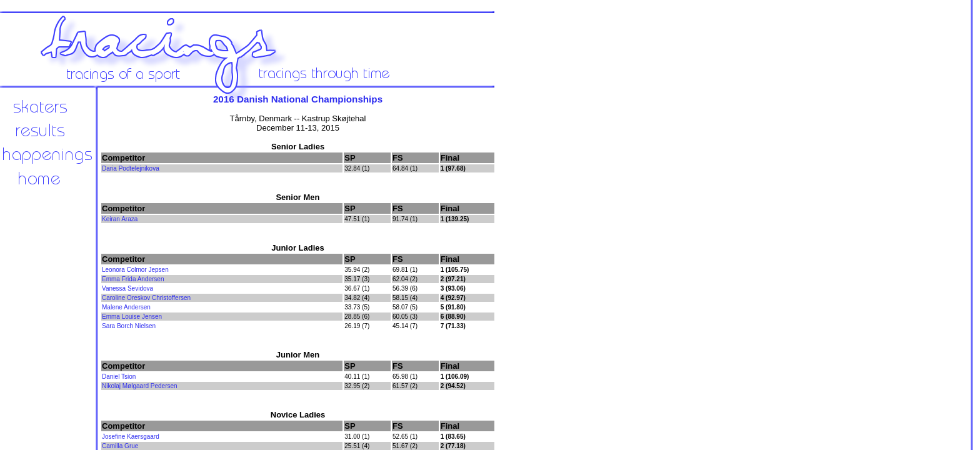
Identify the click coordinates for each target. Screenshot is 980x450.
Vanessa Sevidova (127, 288)
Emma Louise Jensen (132, 317)
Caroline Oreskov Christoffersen (146, 298)
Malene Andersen (126, 307)
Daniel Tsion (119, 377)
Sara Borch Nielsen (129, 326)
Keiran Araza (120, 219)
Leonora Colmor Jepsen (135, 270)
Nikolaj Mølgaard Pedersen (140, 386)
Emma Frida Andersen (133, 279)
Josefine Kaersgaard (131, 437)
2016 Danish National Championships (298, 99)
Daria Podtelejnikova (131, 168)
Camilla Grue (120, 446)
